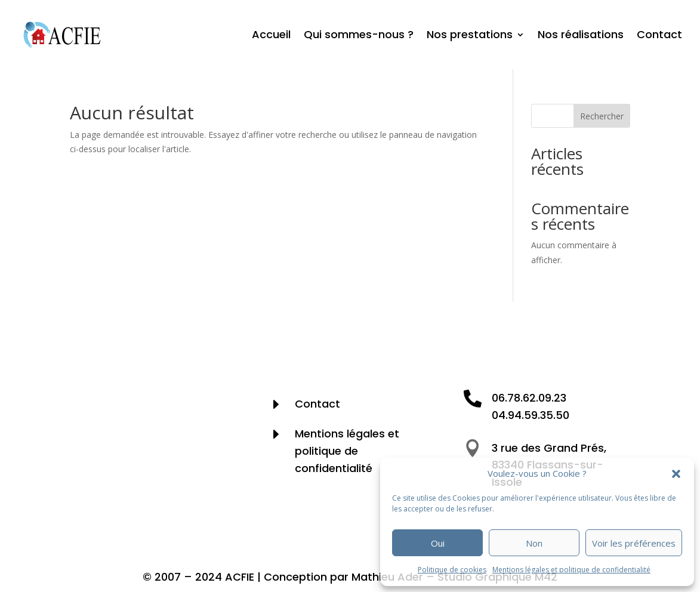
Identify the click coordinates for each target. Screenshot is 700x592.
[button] (676, 474)
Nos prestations (470, 34)
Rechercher (602, 116)
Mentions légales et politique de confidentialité (571, 570)
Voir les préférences (634, 543)
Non (534, 543)
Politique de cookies (452, 570)
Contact (659, 34)
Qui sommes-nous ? (359, 34)
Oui (438, 543)
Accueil (271, 34)
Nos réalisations (581, 34)
